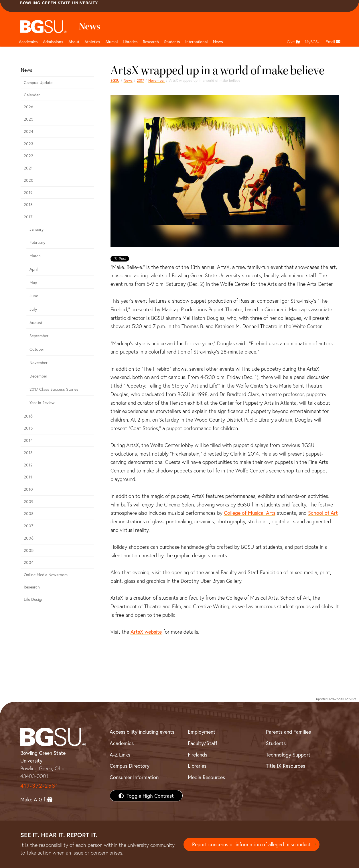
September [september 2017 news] (39, 336)
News (128, 80)
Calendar (32, 95)
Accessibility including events (142, 732)
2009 (29, 501)
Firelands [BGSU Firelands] (198, 755)
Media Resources (206, 777)
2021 (28, 168)
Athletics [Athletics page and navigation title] (92, 42)
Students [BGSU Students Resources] (276, 743)
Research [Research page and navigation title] (151, 42)
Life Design (34, 599)
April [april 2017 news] (34, 269)
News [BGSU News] (218, 42)
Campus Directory (130, 766)
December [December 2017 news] (38, 376)
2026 (28, 107)
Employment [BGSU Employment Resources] (202, 732)
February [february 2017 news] (37, 242)
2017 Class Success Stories (54, 389)
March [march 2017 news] (35, 256)
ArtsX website (146, 632)
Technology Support (288, 755)
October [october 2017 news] (37, 349)
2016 (28, 416)
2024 (28, 131)
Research (32, 587)
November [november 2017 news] (156, 80)
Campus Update (38, 82)
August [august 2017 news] (36, 323)
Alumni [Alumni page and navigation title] (112, 42)
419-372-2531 (39, 786)
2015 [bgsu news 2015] (28, 428)
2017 (140, 80)
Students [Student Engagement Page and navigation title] (172, 42)
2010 (28, 489)
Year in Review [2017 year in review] (42, 403)
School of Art (323, 513)
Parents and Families (288, 732)
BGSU (115, 80)
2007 (28, 526)
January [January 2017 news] (37, 229)
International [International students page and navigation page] (197, 42)
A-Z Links (120, 755)
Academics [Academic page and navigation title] (28, 42)
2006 (29, 538)
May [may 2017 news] (33, 283)
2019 (28, 192)
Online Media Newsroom (46, 575)
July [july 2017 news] (33, 309)
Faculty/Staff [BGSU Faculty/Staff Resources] (203, 743)
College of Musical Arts (250, 513)
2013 (28, 453)
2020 (29, 180)
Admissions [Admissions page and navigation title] (53, 42)
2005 (29, 550)
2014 (28, 440)
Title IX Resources (286, 766)
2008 (29, 513)
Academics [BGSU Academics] (122, 743)
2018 (28, 204)
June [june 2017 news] (34, 296)
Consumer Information (134, 777)
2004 (29, 562)
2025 (28, 119)
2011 (28, 477)
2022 (28, 156)
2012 (28, 465)
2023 (28, 144)
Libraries (130, 42)
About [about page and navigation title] (74, 42)
